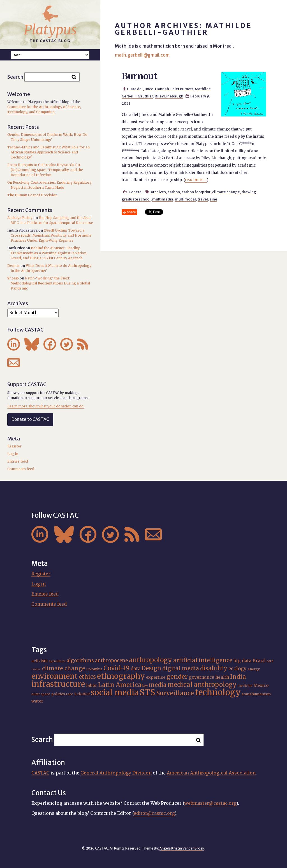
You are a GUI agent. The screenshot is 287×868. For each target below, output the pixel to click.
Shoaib (13, 278)
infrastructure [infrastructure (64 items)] (58, 684)
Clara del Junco (140, 89)
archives (158, 192)
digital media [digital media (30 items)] (181, 668)
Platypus (50, 30)
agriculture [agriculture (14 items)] (57, 661)
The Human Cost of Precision (32, 195)
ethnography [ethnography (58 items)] (121, 676)
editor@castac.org (154, 813)
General (136, 192)
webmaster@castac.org (210, 803)
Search (15, 77)
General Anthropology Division (116, 773)
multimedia (163, 199)
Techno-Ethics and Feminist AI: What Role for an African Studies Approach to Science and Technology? (48, 152)
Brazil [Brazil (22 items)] (259, 661)
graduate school (136, 199)
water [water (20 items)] (37, 701)
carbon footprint (196, 192)
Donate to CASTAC (30, 419)
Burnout (140, 76)
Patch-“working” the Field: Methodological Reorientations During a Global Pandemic (50, 283)
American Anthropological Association (211, 773)
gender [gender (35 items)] (177, 677)
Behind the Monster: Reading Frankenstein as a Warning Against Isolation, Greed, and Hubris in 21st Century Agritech (49, 253)
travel (203, 199)
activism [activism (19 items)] (40, 661)
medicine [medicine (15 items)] (245, 686)
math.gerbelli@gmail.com (142, 55)
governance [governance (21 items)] (202, 677)
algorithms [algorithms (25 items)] (80, 661)
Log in (13, 454)
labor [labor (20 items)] (92, 685)
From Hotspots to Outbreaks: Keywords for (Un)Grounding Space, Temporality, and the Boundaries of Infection (45, 170)
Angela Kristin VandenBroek (182, 848)
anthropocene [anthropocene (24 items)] (111, 661)
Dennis (13, 266)
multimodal (185, 199)
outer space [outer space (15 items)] (41, 694)
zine (213, 199)
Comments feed (21, 469)
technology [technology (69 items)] (218, 692)
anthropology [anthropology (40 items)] (151, 660)
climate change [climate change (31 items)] (64, 668)
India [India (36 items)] (238, 677)
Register (14, 446)
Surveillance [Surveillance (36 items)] (175, 693)
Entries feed (18, 461)
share (131, 212)
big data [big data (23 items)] (242, 661)
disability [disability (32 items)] (214, 668)
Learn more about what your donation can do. (46, 406)
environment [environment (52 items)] (55, 676)
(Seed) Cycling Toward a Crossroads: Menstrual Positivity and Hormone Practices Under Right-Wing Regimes (51, 235)
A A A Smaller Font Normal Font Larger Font (50, 55)
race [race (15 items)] (70, 694)
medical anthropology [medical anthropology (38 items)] (202, 685)
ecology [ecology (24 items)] (238, 669)
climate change (226, 192)
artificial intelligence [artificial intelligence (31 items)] (203, 660)
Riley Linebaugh (169, 96)
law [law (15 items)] (145, 686)
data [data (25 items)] (136, 669)
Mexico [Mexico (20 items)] (261, 685)
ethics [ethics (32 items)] (87, 677)
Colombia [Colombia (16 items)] (94, 669)
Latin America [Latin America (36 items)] (120, 685)
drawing (249, 192)
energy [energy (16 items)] (254, 669)
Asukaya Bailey (20, 218)
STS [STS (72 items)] (147, 692)
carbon (174, 192)
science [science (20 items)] (82, 694)
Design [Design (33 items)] (151, 668)
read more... (196, 180)
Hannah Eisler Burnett (174, 89)
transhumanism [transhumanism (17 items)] (256, 694)
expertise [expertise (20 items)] (156, 677)
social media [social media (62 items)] (115, 693)
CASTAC (40, 773)
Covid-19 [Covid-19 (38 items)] (116, 668)
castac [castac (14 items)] (36, 669)
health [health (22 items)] (222, 677)
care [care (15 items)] (270, 661)
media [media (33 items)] (158, 685)
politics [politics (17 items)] (58, 694)
